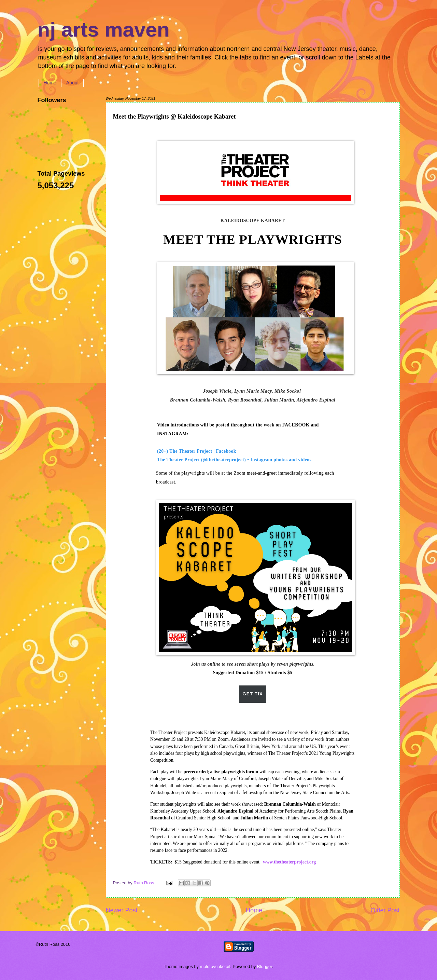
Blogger (265, 967)
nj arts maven (104, 30)
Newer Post (122, 910)
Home (50, 83)
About (73, 83)
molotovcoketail (215, 967)
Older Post (385, 910)
